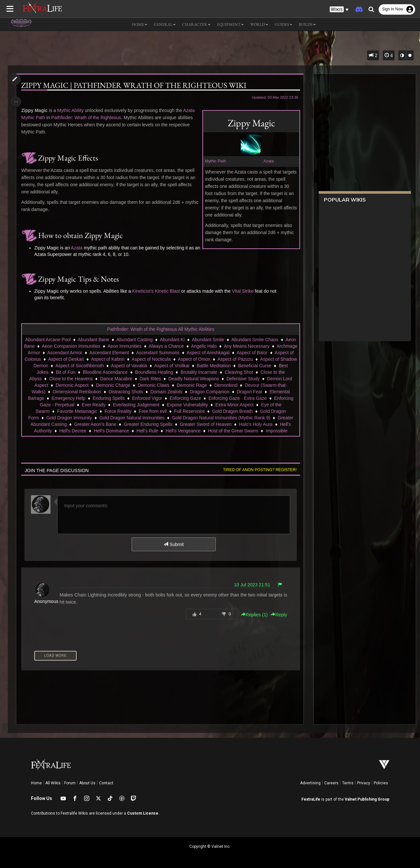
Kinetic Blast (169, 291)
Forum (70, 783)
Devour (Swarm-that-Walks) (144, 392)
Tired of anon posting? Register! (257, 470)
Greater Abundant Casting (192, 424)
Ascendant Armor (133, 353)
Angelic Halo (245, 346)
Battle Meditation (82, 372)
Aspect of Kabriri (202, 359)
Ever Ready (238, 405)
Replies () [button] (252, 615)
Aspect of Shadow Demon (129, 366)
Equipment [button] (230, 24)
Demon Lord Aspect (165, 385)
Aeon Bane (64, 346)
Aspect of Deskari (160, 359)
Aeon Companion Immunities (112, 346)
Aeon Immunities (166, 346)
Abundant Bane (109, 340)
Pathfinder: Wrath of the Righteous (88, 118)
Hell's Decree (218, 431)
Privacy (364, 783)
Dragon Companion (79, 398)
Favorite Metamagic (213, 411)
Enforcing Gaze (75, 405)
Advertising (310, 783)
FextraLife (311, 799)
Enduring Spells (242, 398)
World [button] (259, 24)
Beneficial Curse (123, 372)
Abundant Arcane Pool (64, 340)
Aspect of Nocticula (245, 359)
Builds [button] (307, 24)
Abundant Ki (188, 340)
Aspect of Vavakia (236, 366)
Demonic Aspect (209, 385)
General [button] (165, 24)
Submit (173, 544)
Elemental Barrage (158, 398)
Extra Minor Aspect (123, 411)
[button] (339, 10)
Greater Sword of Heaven (93, 431)
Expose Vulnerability (76, 411)
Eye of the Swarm (168, 411)
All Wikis (53, 783)
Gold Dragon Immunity (209, 418)
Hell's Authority (182, 431)
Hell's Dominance (257, 431)
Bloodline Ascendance (226, 372)
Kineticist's (145, 291)
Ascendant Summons (227, 353)
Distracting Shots (253, 392)
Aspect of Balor (75, 359)
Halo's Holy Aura (143, 431)
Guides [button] (283, 24)
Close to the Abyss (158, 379)
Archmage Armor (92, 353)
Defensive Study (121, 385)
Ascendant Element (178, 353)
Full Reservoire (70, 418)
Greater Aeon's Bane (247, 424)
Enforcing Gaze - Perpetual (191, 405)
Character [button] (196, 24)
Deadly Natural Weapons (72, 385)
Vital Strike (245, 291)
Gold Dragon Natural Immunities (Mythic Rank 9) (109, 424)
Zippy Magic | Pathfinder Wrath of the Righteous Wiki (135, 85)
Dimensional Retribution (203, 392)
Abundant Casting (150, 340)
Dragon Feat (119, 398)
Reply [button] (277, 615)
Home (36, 783)
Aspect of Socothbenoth (187, 366)
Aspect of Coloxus (116, 359)
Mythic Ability (72, 110)
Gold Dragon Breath (113, 418)
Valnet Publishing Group (367, 799)
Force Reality (254, 411)
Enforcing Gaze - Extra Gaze (127, 405)
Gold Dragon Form (159, 418)
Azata (266, 161)
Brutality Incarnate (77, 379)
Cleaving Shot (117, 379)
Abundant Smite (224, 340)
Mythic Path (213, 161)
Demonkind (97, 392)
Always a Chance (207, 346)
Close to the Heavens (206, 379)
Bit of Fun (187, 372)
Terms (348, 783)
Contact (106, 783)
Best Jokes (158, 372)
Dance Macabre (251, 379)
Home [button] (140, 24)
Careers (331, 783)
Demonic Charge (250, 385)
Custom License (143, 813)
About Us (87, 783)
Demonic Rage (63, 392)
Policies (381, 783)
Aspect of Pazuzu (77, 366)
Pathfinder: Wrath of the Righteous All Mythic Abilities (160, 329)
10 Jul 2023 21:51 (250, 585)
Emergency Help (201, 398)
